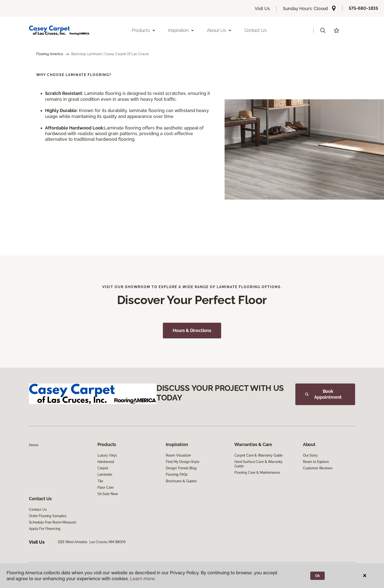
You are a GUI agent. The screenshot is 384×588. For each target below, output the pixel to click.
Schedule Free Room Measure (52, 522)
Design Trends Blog (181, 468)
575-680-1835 (363, 8)
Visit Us (262, 8)
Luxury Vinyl (107, 455)
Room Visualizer (178, 455)
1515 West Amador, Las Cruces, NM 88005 (92, 542)
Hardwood (106, 462)
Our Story (310, 455)
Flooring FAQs (177, 474)
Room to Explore (316, 462)
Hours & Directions (192, 330)
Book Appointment (323, 394)
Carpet (103, 468)
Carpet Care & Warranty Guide (258, 455)
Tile (100, 481)
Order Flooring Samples (48, 516)
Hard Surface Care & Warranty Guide (258, 464)
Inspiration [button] (181, 30)
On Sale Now (108, 494)
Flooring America (50, 54)
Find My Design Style (182, 462)
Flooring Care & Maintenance (257, 473)
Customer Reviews (318, 468)
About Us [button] (219, 30)
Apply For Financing (45, 529)
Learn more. (143, 579)
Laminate (105, 474)
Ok (318, 576)
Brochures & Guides (181, 481)
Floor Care (106, 487)
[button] (323, 30)
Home (34, 445)
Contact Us (256, 30)
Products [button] (144, 30)
